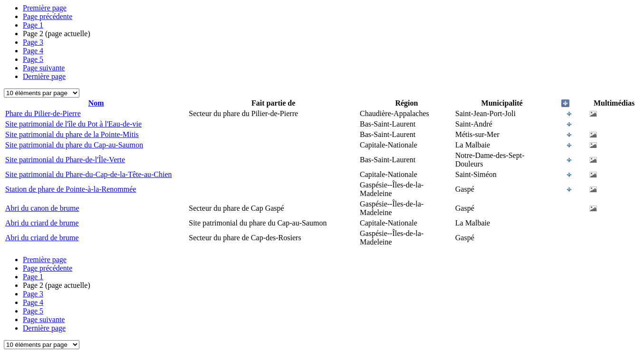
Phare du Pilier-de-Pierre (43, 113)
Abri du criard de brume (42, 223)
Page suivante (44, 68)
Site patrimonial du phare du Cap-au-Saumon (74, 145)
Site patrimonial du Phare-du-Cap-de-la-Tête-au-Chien (89, 174)
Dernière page (44, 76)
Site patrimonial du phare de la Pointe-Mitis (72, 134)
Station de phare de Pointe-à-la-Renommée (71, 189)
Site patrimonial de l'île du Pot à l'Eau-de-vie (73, 124)
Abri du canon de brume (42, 208)
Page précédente (48, 16)
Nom (96, 103)
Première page (45, 8)
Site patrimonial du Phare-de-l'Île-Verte (65, 160)
